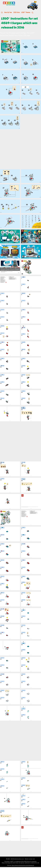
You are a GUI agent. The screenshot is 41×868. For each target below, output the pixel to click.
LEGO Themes (26, 12)
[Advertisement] (19, 149)
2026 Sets (17, 12)
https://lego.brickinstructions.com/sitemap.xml (23, 865)
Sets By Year (8, 12)
